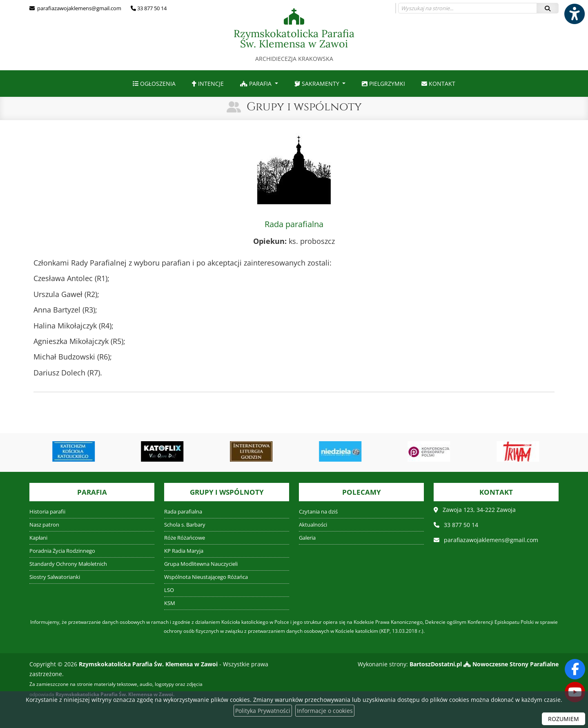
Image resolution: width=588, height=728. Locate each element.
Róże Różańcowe (185, 538)
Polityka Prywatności (263, 711)
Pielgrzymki (383, 84)
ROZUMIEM (563, 719)
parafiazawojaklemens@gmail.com (79, 8)
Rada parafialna (183, 512)
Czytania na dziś (318, 512)
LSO (169, 590)
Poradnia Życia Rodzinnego (62, 551)
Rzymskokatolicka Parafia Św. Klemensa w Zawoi (294, 35)
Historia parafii (47, 512)
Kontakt (438, 84)
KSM (170, 603)
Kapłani (38, 538)
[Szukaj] (548, 8)
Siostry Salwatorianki (55, 577)
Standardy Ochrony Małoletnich (68, 564)
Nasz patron (44, 525)
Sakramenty (318, 84)
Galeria (307, 538)
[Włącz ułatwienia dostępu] (574, 14)
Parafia (257, 84)
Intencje (208, 84)
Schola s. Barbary (185, 525)
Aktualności (313, 525)
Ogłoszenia (154, 84)
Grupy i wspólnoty (304, 107)
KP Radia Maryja (184, 551)
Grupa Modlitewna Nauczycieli (201, 564)
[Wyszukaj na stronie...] (468, 8)
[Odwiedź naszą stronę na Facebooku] (575, 669)
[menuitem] (154, 84)
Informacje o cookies (325, 711)
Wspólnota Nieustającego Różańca (206, 577)
